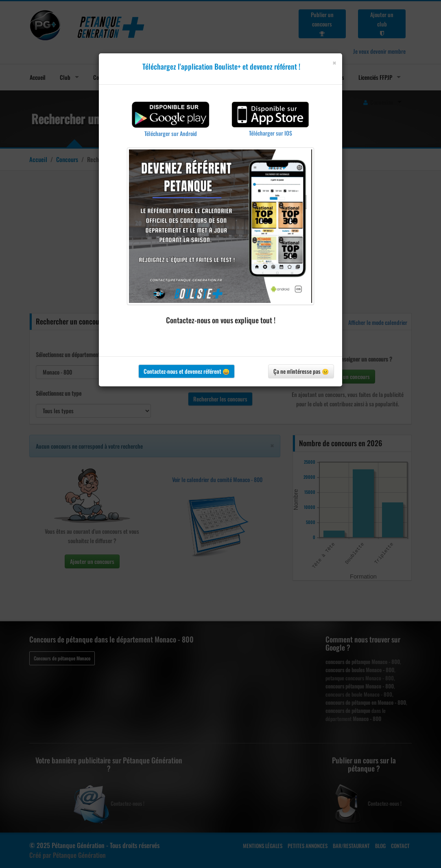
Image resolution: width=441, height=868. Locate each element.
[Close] (334, 63)
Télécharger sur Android (171, 133)
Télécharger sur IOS (271, 133)
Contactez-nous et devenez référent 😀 (187, 371)
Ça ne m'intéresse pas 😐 (301, 371)
